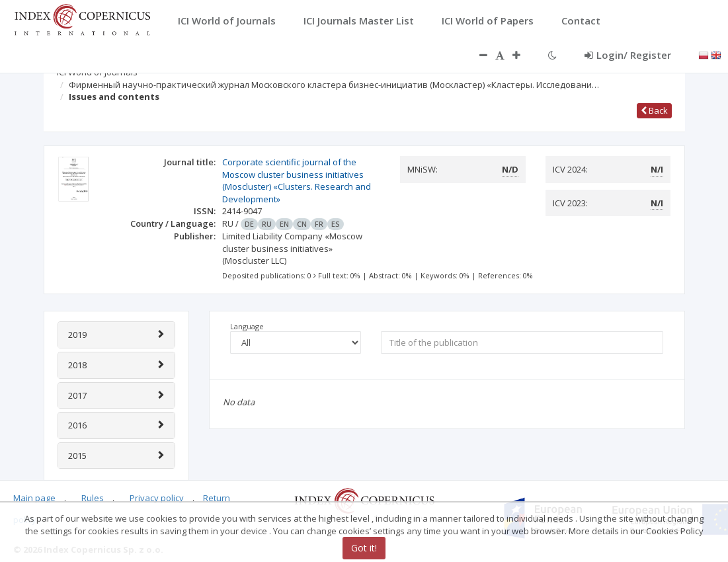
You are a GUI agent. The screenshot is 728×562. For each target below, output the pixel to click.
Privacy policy (157, 498)
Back (654, 110)
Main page (34, 498)
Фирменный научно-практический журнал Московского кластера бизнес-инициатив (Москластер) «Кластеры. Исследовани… (334, 85)
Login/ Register (628, 55)
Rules (93, 498)
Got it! (364, 548)
